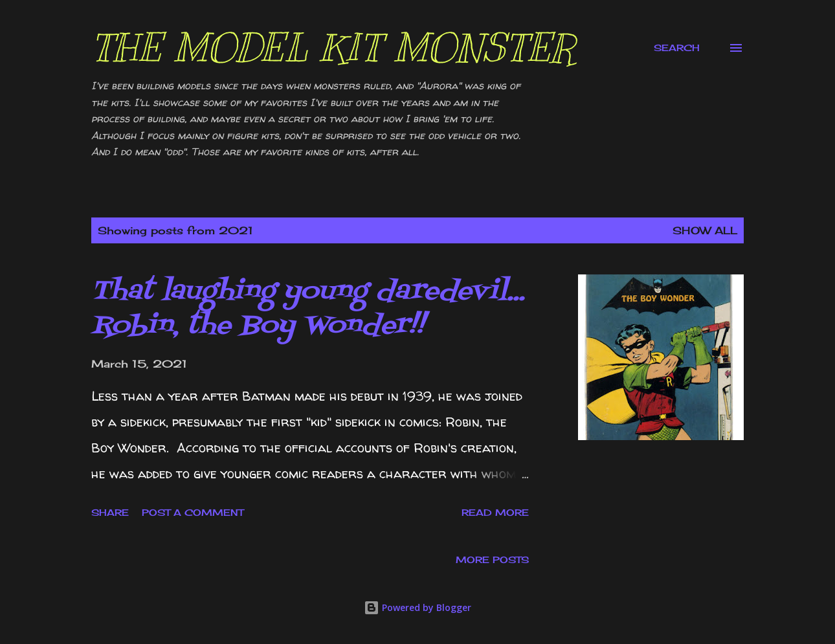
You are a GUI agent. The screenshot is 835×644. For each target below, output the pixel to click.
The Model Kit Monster (333, 48)
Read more (495, 512)
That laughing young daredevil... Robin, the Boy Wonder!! (308, 309)
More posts (492, 560)
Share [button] (110, 512)
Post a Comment (193, 512)
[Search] (677, 48)
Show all (705, 230)
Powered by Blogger (417, 607)
